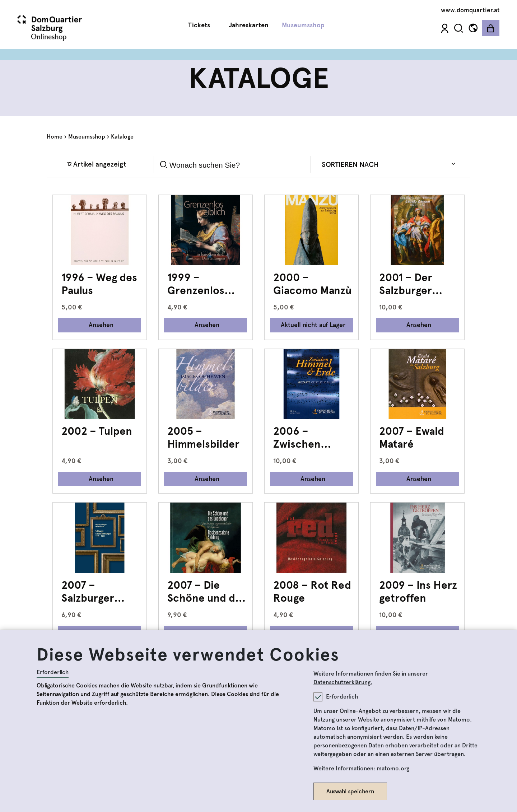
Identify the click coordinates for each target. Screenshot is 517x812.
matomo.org (393, 768)
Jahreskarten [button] (249, 25)
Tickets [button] (202, 25)
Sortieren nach (350, 164)
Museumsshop (87, 137)
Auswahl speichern (350, 791)
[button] (459, 28)
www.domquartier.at (470, 10)
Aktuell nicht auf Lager (313, 325)
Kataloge (122, 137)
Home (55, 137)
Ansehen (101, 325)
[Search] (237, 165)
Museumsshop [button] (306, 25)
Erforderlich (53, 672)
